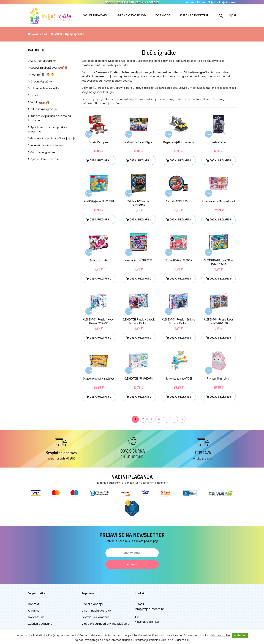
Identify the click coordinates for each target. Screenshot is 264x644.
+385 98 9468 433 (147, 622)
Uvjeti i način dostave (96, 611)
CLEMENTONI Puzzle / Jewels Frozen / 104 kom (139, 321)
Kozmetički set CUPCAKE (139, 260)
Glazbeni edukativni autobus (99, 378)
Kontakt (202, 2)
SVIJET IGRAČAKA (95, 15)
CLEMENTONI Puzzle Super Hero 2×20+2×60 (219, 321)
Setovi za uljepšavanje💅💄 (48, 68)
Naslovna (34, 34)
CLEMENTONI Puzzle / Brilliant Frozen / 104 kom (179, 321)
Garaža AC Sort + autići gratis (139, 142)
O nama (191, 2)
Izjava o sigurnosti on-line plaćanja (105, 624)
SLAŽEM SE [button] (240, 636)
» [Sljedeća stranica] (182, 419)
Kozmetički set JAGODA (179, 260)
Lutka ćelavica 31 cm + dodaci (219, 201)
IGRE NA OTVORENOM (132, 15)
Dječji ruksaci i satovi (43, 159)
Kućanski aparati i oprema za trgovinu (50, 118)
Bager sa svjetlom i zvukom (179, 142)
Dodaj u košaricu (99, 160)
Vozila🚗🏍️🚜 (39, 102)
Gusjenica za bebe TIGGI (179, 378)
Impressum (36, 617)
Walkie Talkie (219, 142)
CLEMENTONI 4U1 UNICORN (139, 378)
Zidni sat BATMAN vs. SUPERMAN (139, 203)
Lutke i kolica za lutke (44, 88)
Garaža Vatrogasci (99, 142)
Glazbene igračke (42, 152)
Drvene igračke (40, 81)
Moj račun (214, 2)
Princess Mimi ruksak (219, 378)
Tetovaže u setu (99, 260)
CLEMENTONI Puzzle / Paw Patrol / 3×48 (219, 262)
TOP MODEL (163, 15)
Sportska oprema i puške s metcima (48, 129)
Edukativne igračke (43, 109)
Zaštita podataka (40, 624)
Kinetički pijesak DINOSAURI (99, 201)
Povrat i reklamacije (95, 617)
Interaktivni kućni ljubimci (47, 145)
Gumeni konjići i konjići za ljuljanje (52, 138)
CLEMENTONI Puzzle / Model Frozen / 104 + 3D (99, 321)
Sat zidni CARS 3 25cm (179, 201)
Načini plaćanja (92, 604)
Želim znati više (220, 635)
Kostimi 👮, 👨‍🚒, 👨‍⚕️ (41, 75)
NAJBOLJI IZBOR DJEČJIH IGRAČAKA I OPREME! (132, 2)
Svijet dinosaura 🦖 (42, 61)
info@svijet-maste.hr (149, 609)
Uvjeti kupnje (228, 2)
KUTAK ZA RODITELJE (194, 15)
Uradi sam (36, 95)
